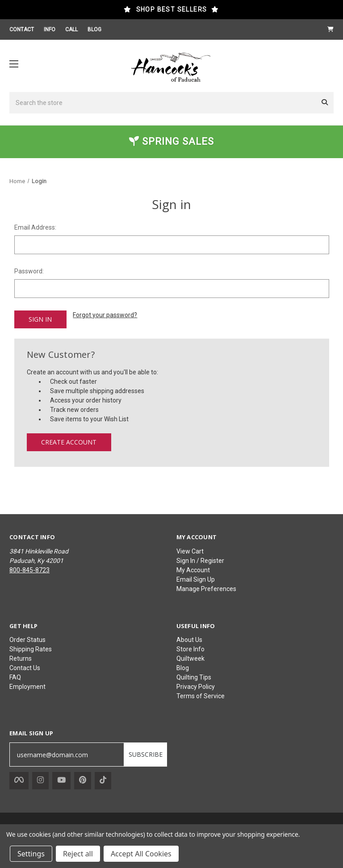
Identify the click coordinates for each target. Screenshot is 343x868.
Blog (183, 667)
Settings (31, 854)
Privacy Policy (196, 686)
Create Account (69, 441)
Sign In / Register (200, 560)
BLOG (94, 29)
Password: (29, 271)
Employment (27, 686)
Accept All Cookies (141, 854)
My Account (193, 569)
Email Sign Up (196, 579)
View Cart (190, 550)
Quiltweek (190, 658)
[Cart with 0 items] (330, 29)
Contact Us (25, 667)
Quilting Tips (194, 676)
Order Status (27, 639)
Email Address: (35, 227)
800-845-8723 (29, 569)
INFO (50, 29)
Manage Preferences (206, 588)
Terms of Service (201, 695)
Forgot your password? (105, 315)
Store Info (190, 648)
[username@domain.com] (67, 754)
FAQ (15, 676)
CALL (71, 29)
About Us (189, 639)
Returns (21, 658)
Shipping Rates (31, 648)
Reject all (78, 854)
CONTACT (22, 29)
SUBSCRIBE (146, 754)
